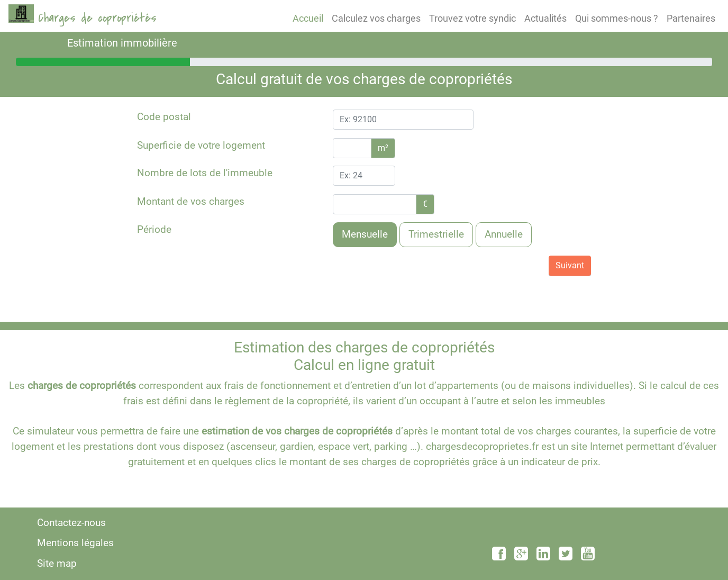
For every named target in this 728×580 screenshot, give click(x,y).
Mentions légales (75, 543)
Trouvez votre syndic (472, 18)
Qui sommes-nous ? (617, 18)
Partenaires (691, 18)
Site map (57, 563)
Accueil (308, 18)
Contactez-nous (71, 523)
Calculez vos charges (376, 18)
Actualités (545, 18)
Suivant (570, 265)
